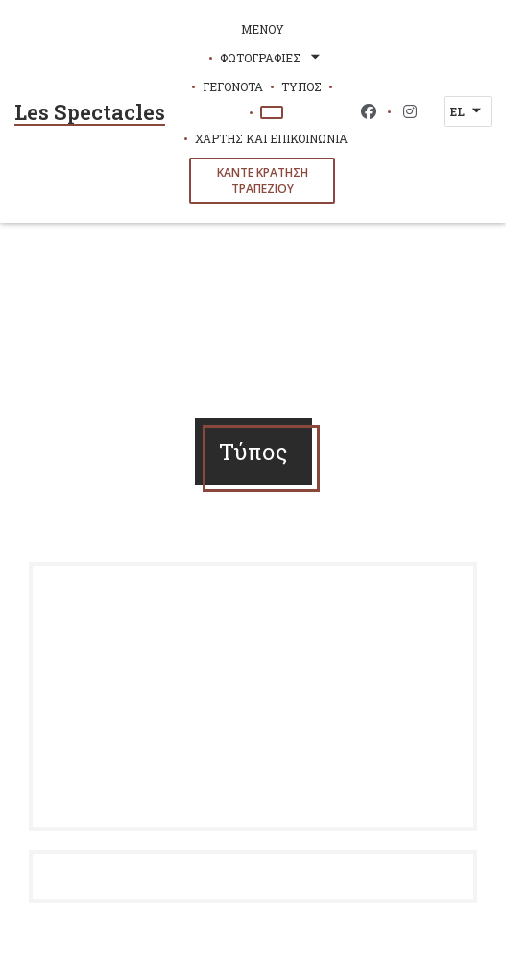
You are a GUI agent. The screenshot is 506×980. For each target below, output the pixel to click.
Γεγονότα (233, 86)
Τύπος (301, 86)
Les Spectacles (90, 112)
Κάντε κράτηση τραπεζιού (263, 181)
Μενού (263, 29)
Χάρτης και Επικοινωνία (271, 138)
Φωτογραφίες (272, 58)
